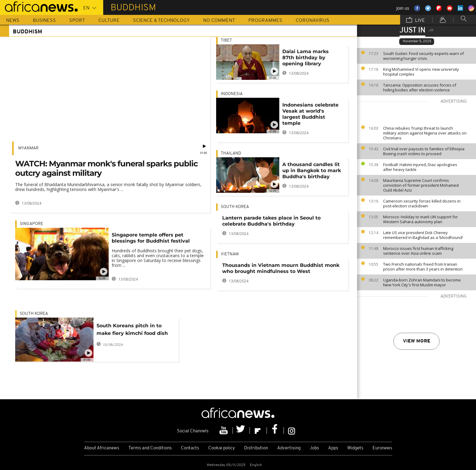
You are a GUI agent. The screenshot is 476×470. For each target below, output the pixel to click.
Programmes (265, 21)
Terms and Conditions (150, 448)
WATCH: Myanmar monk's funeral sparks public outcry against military (106, 168)
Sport (77, 21)
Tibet (226, 41)
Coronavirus (313, 21)
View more (416, 341)
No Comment (219, 21)
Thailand (231, 153)
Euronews (382, 448)
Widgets (355, 448)
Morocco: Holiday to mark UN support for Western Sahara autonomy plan (420, 219)
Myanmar (28, 148)
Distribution (256, 448)
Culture (109, 21)
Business (44, 21)
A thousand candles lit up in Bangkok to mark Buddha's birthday (312, 170)
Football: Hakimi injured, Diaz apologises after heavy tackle (420, 167)
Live (416, 20)
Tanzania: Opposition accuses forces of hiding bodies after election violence (420, 87)
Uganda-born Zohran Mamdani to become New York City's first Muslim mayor (422, 282)
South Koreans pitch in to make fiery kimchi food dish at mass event (132, 330)
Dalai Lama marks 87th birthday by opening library (306, 58)
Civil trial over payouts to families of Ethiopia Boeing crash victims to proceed (424, 151)
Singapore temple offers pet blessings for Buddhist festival (151, 238)
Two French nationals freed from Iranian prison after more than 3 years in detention (423, 267)
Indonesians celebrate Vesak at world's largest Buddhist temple (310, 114)
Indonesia (232, 94)
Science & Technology (161, 21)
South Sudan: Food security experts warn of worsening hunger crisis (423, 56)
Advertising (289, 448)
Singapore (31, 224)
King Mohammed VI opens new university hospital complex (421, 72)
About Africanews (102, 448)
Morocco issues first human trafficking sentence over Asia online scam (418, 251)
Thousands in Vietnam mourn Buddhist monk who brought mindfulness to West (281, 268)
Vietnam (230, 254)
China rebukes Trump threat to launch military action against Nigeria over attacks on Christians (425, 133)
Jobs (314, 448)
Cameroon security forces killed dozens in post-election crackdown (422, 203)
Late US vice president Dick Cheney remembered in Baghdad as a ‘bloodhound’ (423, 235)
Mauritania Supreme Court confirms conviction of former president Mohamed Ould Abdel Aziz (421, 185)
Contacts (190, 448)
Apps (333, 448)
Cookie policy (222, 448)
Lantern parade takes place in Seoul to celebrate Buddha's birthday (271, 221)
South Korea (235, 207)
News (13, 21)
